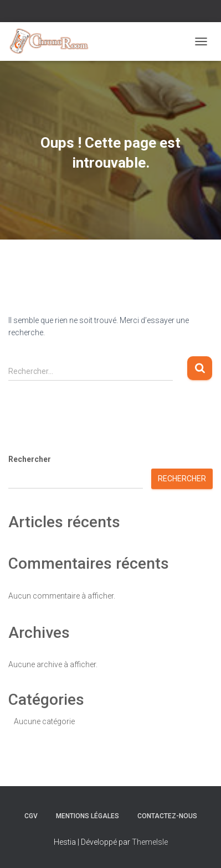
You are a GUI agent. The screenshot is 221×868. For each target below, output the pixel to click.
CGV (31, 816)
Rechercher (30, 459)
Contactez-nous (167, 816)
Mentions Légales (88, 816)
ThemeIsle (150, 842)
